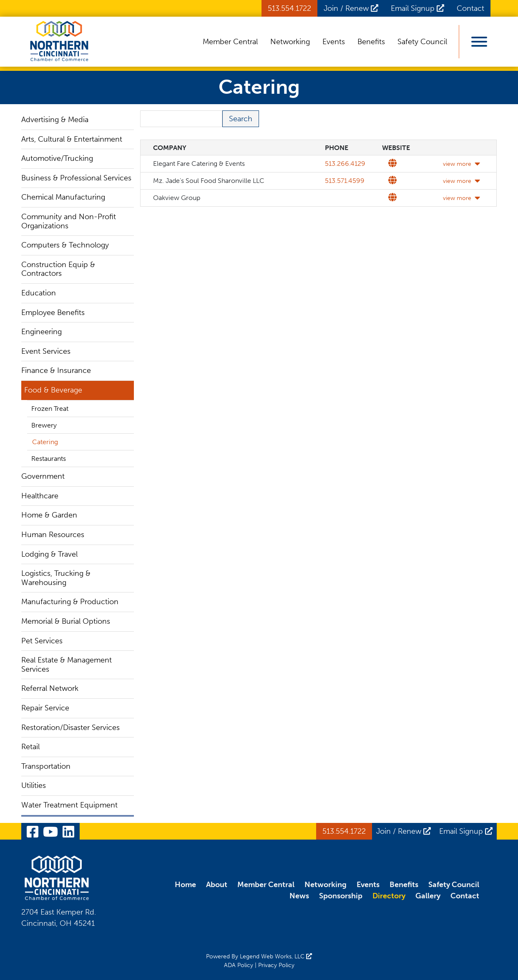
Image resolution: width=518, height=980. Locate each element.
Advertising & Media (55, 120)
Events (334, 42)
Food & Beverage (53, 390)
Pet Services (42, 641)
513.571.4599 (345, 181)
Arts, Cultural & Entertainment (72, 139)
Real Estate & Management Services (67, 665)
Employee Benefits (53, 312)
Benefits (371, 42)
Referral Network (50, 688)
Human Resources (53, 535)
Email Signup (417, 8)
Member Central (230, 42)
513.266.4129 (345, 164)
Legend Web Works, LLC (276, 956)
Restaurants (49, 459)
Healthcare (40, 496)
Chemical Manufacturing (63, 197)
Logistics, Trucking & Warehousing (56, 578)
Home (185, 885)
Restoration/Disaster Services (70, 727)
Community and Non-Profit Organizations (69, 221)
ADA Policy (239, 965)
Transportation (46, 766)
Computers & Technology (65, 245)
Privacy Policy (276, 965)
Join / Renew (351, 8)
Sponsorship (341, 896)
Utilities (34, 785)
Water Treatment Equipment (69, 805)
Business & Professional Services (76, 178)
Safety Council (422, 42)
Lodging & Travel (49, 554)
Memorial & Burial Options (66, 621)
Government (43, 476)
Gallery (428, 896)
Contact (470, 8)
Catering (45, 442)
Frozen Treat (50, 409)
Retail (30, 747)
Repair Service (45, 708)
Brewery (44, 425)
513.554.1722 (289, 8)
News (299, 896)
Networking (290, 42)
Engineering (41, 332)
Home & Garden (49, 515)
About (217, 885)
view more (461, 164)
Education (39, 293)
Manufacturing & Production (70, 602)
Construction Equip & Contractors (58, 269)
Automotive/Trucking (57, 158)
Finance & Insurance (56, 370)
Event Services (46, 351)
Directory (389, 896)
